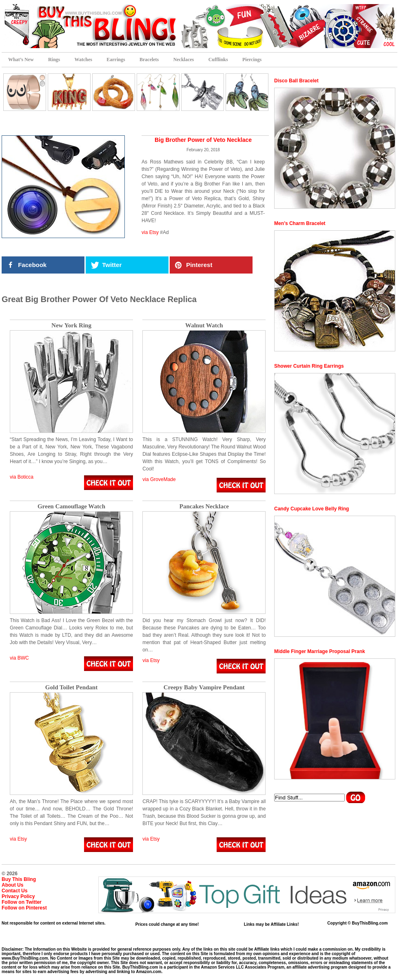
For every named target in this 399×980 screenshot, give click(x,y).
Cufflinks (218, 60)
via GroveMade (159, 479)
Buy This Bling (19, 879)
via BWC (19, 658)
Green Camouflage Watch (71, 507)
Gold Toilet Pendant (71, 688)
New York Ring (71, 326)
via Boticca (22, 477)
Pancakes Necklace (204, 507)
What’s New (21, 60)
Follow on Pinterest (24, 908)
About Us (12, 885)
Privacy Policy (18, 896)
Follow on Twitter (22, 902)
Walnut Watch (204, 326)
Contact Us (14, 891)
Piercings (252, 60)
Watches (83, 60)
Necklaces (184, 60)
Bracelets (149, 60)
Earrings (116, 60)
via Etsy (150, 232)
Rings (54, 60)
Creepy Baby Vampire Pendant (204, 688)
